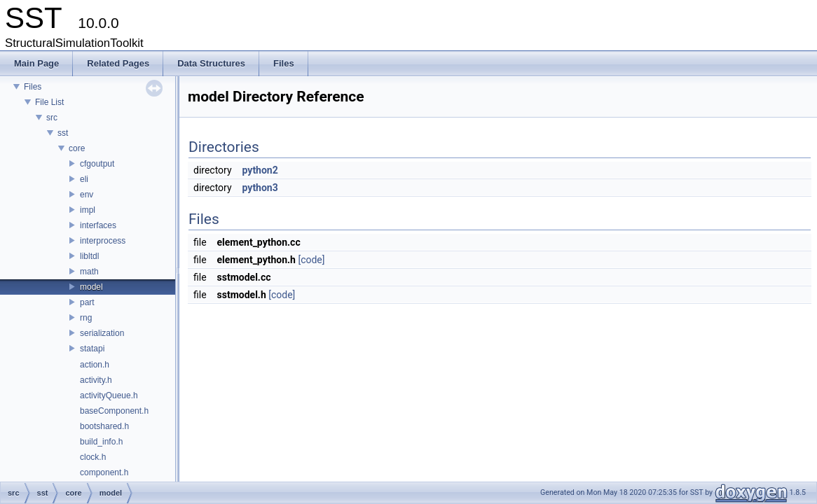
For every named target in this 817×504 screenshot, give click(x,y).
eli (84, 179)
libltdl (89, 256)
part (87, 302)
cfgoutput (97, 164)
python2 (260, 170)
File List (49, 102)
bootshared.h (104, 426)
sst (63, 133)
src (52, 118)
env (87, 195)
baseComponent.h (114, 411)
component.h (104, 472)
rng (86, 318)
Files (33, 87)
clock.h (93, 457)
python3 (260, 188)
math (89, 272)
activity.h (96, 380)
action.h (95, 365)
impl (88, 210)
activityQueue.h (109, 395)
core (77, 148)
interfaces (98, 225)
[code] (311, 260)
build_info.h (101, 442)
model (91, 287)
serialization (102, 333)
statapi (92, 349)
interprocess (103, 241)
